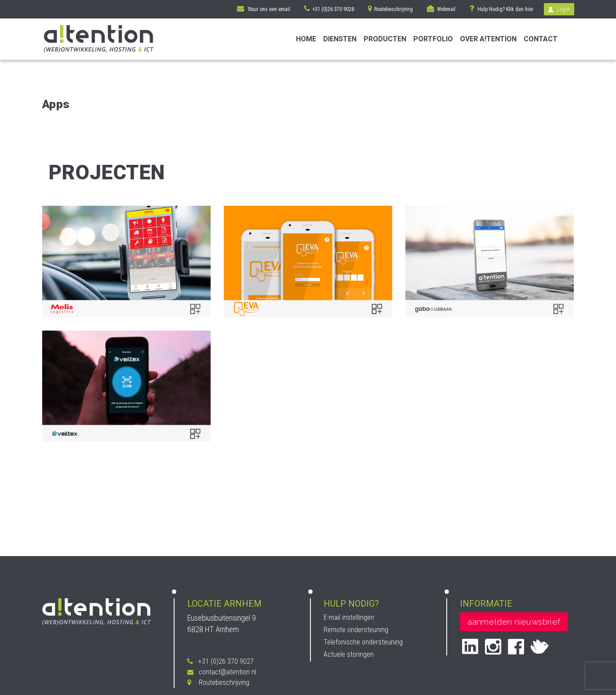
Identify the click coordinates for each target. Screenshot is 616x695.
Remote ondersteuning (356, 630)
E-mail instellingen (349, 617)
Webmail (441, 9)
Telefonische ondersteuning (363, 642)
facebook (516, 647)
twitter (540, 646)
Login (559, 9)
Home (306, 39)
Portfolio (433, 39)
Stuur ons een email (264, 9)
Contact (541, 39)
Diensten (340, 39)
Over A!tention (488, 39)
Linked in (470, 646)
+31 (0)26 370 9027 (221, 661)
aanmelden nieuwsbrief (514, 622)
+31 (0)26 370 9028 (329, 9)
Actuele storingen (349, 654)
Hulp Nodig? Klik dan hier (501, 8)
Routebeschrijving (390, 9)
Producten (385, 39)
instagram (493, 647)
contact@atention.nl (222, 672)
